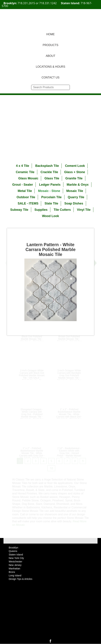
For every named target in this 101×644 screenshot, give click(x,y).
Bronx (12, 572)
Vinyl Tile (84, 210)
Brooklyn (13, 548)
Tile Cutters (62, 210)
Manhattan (14, 569)
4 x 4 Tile (23, 166)
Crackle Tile (49, 172)
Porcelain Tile (51, 197)
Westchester (15, 562)
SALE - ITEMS (28, 203)
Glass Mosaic (28, 178)
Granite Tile (74, 178)
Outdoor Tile (26, 197)
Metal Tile (25, 191)
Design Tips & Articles (20, 579)
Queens (13, 551)
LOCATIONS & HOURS (51, 67)
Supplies (41, 210)
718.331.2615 (26, 3)
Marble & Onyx (78, 185)
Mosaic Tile (75, 191)
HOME (50, 34)
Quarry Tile (76, 197)
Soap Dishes (74, 203)
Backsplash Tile (47, 166)
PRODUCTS (50, 45)
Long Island (15, 575)
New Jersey (15, 565)
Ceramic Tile (25, 172)
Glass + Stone (75, 172)
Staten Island (16, 555)
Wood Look (50, 216)
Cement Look (75, 166)
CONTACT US (51, 77)
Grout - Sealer (23, 185)
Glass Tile (52, 178)
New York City (16, 558)
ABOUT (50, 56)
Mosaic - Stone (49, 191)
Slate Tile (51, 203)
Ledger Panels (50, 185)
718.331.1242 (48, 3)
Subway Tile (19, 210)
